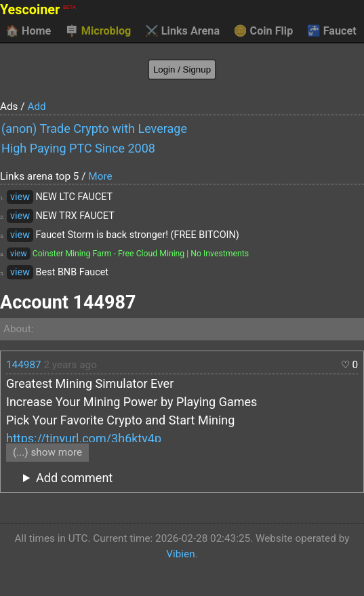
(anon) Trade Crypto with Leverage (94, 128)
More (100, 176)
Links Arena (182, 31)
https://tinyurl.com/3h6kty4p (84, 438)
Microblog (98, 31)
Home (28, 31)
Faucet (332, 31)
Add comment (74, 478)
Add (36, 106)
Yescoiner (38, 10)
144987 (24, 365)
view (20, 197)
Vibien (180, 554)
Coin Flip (264, 31)
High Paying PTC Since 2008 (78, 148)
